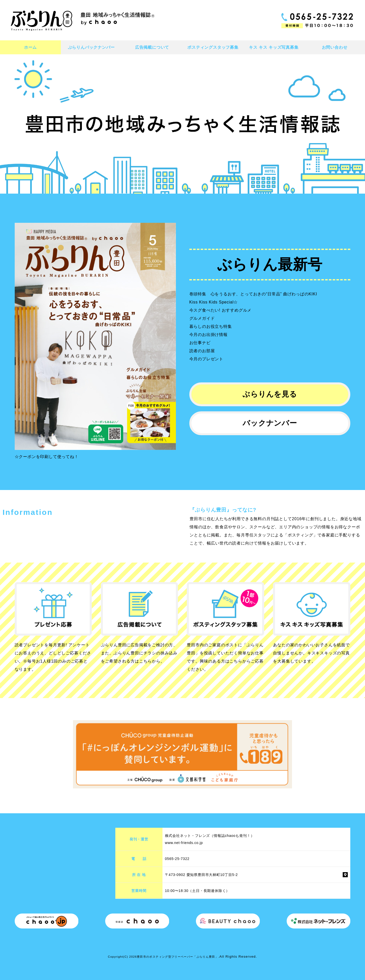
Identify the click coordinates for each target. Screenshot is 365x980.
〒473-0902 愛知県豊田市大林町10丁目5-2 (202, 875)
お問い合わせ (335, 47)
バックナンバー (270, 423)
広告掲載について (152, 47)
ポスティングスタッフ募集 (213, 47)
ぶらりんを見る (270, 394)
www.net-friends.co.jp (184, 843)
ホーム (30, 47)
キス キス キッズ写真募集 (274, 47)
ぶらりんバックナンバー (91, 47)
